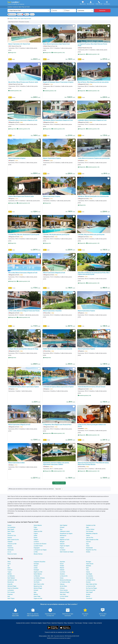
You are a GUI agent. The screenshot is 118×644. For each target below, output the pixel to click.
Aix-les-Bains (63, 586)
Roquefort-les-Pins (91, 550)
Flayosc (62, 548)
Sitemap (85, 623)
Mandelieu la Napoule (92, 533)
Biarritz (88, 596)
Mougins (62, 542)
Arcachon (62, 574)
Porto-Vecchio (64, 590)
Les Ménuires (11, 576)
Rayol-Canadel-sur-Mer (92, 540)
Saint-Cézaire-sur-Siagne (67, 552)
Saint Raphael (64, 525)
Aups (87, 544)
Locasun (91, 623)
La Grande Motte (91, 580)
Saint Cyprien (90, 578)
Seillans (88, 552)
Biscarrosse (11, 582)
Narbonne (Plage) (64, 592)
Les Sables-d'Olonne (39, 578)
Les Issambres (11, 527)
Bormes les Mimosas (65, 580)
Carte (27, 14)
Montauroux (63, 536)
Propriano (10, 594)
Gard (87, 568)
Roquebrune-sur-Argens (66, 533)
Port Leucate (11, 592)
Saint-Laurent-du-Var (13, 540)
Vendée (62, 566)
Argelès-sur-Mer (38, 572)
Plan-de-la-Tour (12, 536)
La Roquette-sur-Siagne (40, 550)
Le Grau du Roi (64, 576)
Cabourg (62, 584)
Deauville (10, 584)
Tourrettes (10, 548)
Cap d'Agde (89, 574)
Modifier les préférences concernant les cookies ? (59, 638)
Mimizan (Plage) (12, 586)
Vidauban (10, 542)
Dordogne (36, 570)
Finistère (10, 570)
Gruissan (88, 582)
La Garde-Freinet (38, 546)
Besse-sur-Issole (12, 554)
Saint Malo (63, 594)
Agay (87, 527)
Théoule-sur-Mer (12, 544)
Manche (62, 568)
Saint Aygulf (11, 529)
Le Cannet (63, 550)
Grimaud (62, 527)
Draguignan (37, 548)
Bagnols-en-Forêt (65, 540)
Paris (87, 570)
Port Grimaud (90, 531)
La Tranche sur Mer (65, 582)
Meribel (10, 574)
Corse (9, 564)
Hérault (36, 566)
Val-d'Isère (37, 582)
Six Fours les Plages (91, 588)
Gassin (9, 533)
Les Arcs (88, 542)
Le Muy (36, 552)
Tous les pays (78, 623)
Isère (9, 568)
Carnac (62, 578)
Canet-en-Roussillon (13, 588)
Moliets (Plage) (38, 588)
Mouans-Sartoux (38, 554)
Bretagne (89, 562)
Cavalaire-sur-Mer (91, 525)
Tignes (9, 572)
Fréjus (35, 527)
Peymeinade (89, 548)
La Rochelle (11, 590)
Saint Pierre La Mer (39, 584)
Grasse (36, 538)
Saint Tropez (11, 531)
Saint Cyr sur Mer (91, 590)
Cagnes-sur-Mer (38, 531)
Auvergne (36, 564)
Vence (88, 546)
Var (8, 566)
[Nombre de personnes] (85, 11)
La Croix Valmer (90, 529)
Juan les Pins (90, 538)
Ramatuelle (11, 550)
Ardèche (62, 570)
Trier (32, 14)
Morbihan (89, 566)
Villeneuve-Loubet (65, 531)
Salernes (62, 544)
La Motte (36, 542)
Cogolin (36, 533)
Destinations (12, 14)
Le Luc (9, 552)
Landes (36, 568)
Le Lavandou (89, 576)
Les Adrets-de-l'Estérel (40, 544)
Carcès (88, 536)
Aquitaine (62, 562)
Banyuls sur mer (38, 586)
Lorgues (62, 538)
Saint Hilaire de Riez (92, 584)
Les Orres (62, 572)
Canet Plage (37, 596)
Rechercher (102, 11)
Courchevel (89, 598)
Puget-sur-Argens (65, 546)
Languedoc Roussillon (39, 562)
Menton (36, 594)
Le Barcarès (37, 576)
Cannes (9, 525)
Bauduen (10, 546)
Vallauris (36, 540)
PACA (9, 562)
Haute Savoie (90, 564)
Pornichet (62, 598)
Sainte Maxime (38, 525)
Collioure (62, 588)
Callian (35, 536)
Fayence (10, 538)
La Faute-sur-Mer (91, 586)
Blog (65, 623)
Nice (61, 529)
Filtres (20, 14)
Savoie (62, 564)
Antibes (36, 529)
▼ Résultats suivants (59, 483)
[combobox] (29, 11)
